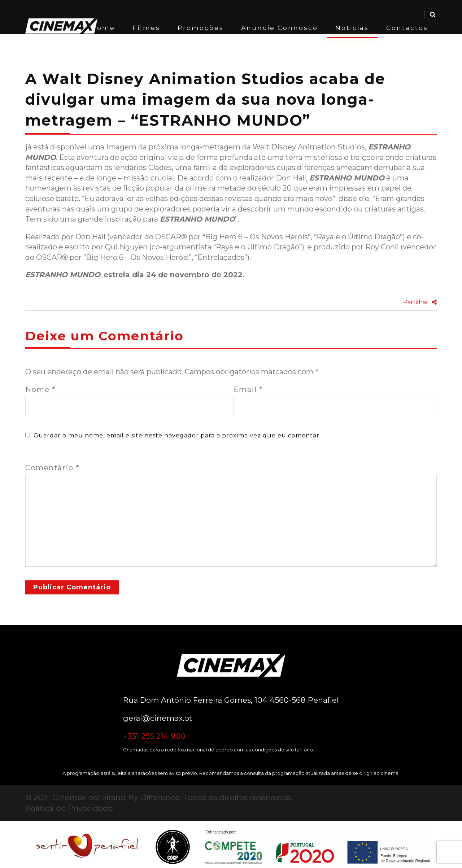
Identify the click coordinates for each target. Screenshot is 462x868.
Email (248, 389)
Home (103, 28)
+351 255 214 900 (154, 736)
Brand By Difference (141, 797)
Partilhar (420, 302)
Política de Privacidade (69, 808)
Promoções (201, 28)
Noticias (352, 28)
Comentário (52, 468)
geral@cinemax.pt (158, 718)
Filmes (146, 28)
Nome (40, 389)
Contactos (407, 28)
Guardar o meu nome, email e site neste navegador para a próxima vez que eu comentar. (177, 435)
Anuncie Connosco (280, 28)
